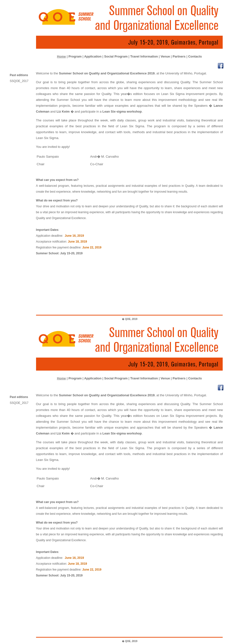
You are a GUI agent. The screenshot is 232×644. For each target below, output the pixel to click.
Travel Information (144, 56)
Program (75, 56)
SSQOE (21, 81)
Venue (165, 56)
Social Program (116, 56)
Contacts (195, 56)
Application (93, 56)
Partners (179, 56)
